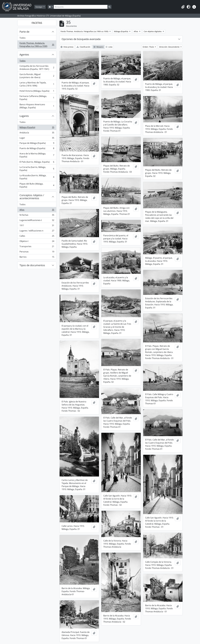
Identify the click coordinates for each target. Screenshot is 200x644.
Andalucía (37, 133)
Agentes (24, 55)
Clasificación (83, 47)
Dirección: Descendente (170, 47)
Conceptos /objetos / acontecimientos (32, 197)
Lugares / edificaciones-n (37, 231)
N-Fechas (37, 215)
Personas (37, 252)
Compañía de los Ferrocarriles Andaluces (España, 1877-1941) (37, 68)
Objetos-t (37, 242)
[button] (183, 7)
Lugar (37, 138)
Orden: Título (149, 47)
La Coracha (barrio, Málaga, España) (37, 169)
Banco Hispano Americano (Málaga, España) (37, 106)
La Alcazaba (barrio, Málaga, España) (37, 177)
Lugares (24, 116)
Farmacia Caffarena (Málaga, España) (37, 98)
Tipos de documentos (32, 265)
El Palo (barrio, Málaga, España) (37, 162)
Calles (37, 236)
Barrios (37, 257)
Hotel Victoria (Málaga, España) (37, 91)
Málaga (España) (37, 128)
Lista (109, 47)
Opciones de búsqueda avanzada (81, 39)
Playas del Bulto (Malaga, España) (37, 185)
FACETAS (37, 23)
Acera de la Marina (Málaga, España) (37, 155)
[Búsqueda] (81, 7)
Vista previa (67, 47)
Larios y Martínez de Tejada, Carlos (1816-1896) (37, 84)
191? (37, 226)
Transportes (37, 247)
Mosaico (99, 47)
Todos (23, 38)
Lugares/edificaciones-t (37, 221)
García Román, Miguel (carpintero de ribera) (37, 76)
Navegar (39, 7)
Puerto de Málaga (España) (37, 149)
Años (37, 210)
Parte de (24, 32)
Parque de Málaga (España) (37, 144)
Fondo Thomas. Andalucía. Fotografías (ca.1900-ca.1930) (37, 45)
